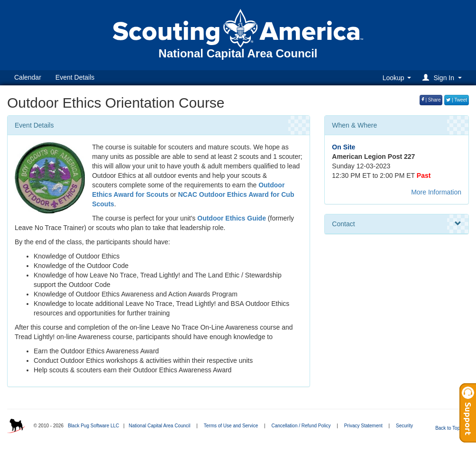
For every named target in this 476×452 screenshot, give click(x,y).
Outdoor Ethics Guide (232, 218)
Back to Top (451, 428)
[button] (444, 78)
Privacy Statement (363, 426)
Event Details (75, 77)
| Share (431, 100)
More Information (436, 192)
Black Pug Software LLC (93, 426)
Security (404, 426)
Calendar (28, 77)
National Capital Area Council (159, 426)
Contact (397, 224)
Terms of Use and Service (231, 426)
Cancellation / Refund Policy (301, 426)
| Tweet (457, 100)
